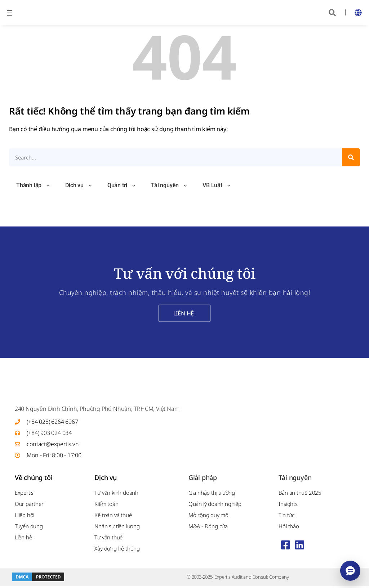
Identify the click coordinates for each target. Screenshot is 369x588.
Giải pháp (203, 480)
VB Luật (217, 186)
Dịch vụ (79, 186)
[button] (332, 13)
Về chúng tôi (34, 480)
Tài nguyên (170, 186)
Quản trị (122, 186)
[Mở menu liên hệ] (350, 571)
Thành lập (34, 186)
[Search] (351, 157)
